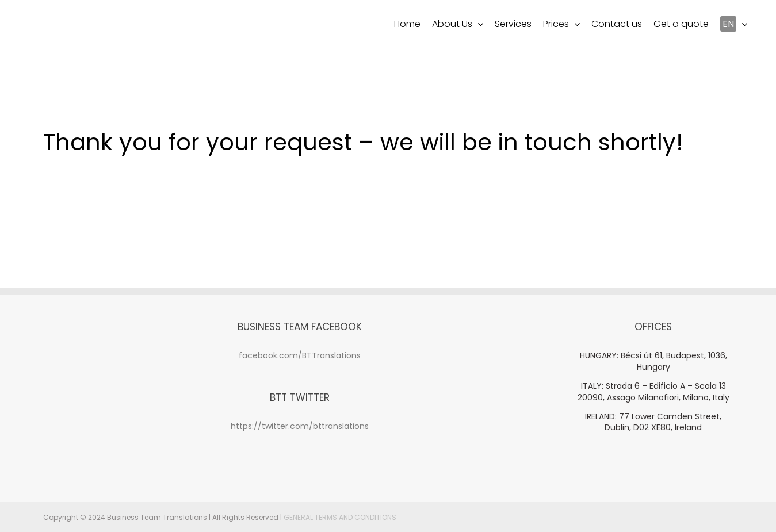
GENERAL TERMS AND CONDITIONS (340, 517)
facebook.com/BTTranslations (300, 355)
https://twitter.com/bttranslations (300, 426)
